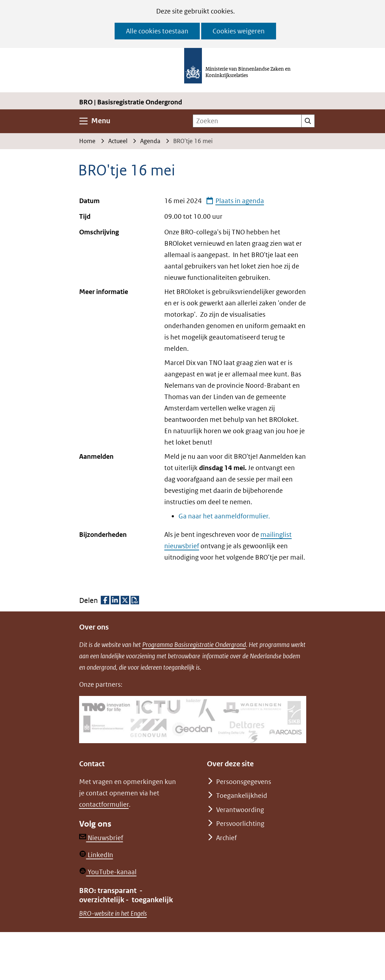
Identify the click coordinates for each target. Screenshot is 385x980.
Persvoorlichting (240, 824)
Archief (226, 838)
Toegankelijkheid (242, 796)
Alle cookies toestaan (157, 31)
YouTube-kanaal (108, 872)
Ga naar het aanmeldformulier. (224, 516)
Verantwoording (240, 810)
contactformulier (104, 804)
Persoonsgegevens (244, 782)
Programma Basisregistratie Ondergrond (194, 645)
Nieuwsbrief (101, 838)
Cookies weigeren (239, 31)
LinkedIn (96, 855)
